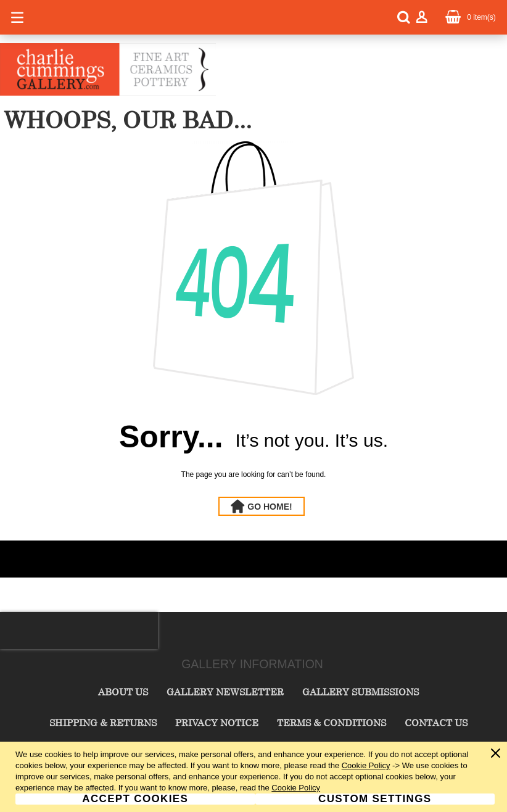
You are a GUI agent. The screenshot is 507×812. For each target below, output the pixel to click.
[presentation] (79, 631)
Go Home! (270, 507)
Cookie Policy (366, 765)
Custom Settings (375, 799)
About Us (123, 692)
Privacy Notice (217, 723)
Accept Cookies (135, 799)
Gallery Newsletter (225, 692)
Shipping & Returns (103, 723)
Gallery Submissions (361, 692)
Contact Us (436, 723)
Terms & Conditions (332, 723)
